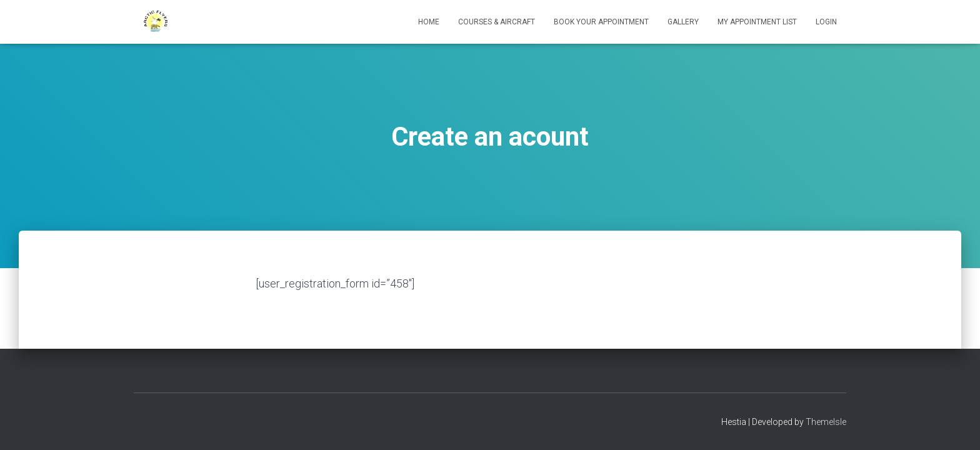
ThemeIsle (826, 422)
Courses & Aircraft (497, 22)
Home (429, 22)
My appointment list (757, 22)
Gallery (683, 22)
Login (826, 22)
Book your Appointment (601, 22)
